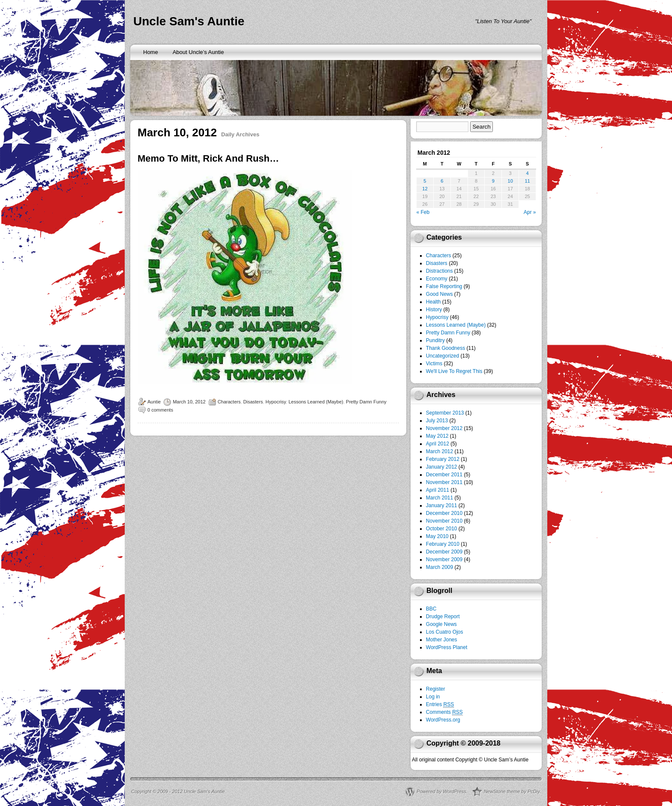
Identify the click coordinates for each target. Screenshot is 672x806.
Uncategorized (442, 356)
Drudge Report (443, 617)
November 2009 (444, 559)
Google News (441, 624)
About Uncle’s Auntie (198, 52)
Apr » (530, 212)
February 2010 (443, 544)
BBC (431, 609)
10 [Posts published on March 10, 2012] (510, 181)
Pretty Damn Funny (366, 402)
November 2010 (444, 521)
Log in (433, 697)
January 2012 (442, 467)
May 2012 (437, 436)
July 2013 (437, 421)
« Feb (423, 212)
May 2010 (437, 536)
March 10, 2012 (189, 402)
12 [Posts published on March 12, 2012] (425, 189)
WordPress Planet (447, 647)
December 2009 (444, 552)
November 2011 (444, 482)
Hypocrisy (276, 402)
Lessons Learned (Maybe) (316, 402)
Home (151, 52)
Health (433, 302)
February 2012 (443, 459)
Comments (444, 712)
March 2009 (439, 567)
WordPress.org (443, 720)
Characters (229, 402)
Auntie (154, 402)
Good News (439, 294)
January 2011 (442, 505)
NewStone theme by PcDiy (512, 791)
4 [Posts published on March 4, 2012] (527, 173)
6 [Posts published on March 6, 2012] (442, 181)
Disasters (253, 402)
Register (436, 689)
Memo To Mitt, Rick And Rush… (208, 158)
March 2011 (439, 498)
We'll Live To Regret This (454, 371)
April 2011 (438, 490)
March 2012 (439, 451)
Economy (437, 279)
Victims (434, 364)
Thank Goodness (445, 348)
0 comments (160, 410)
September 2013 (445, 413)
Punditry (435, 340)
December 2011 (444, 475)
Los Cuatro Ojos (445, 632)
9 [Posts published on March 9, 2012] (493, 181)
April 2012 (438, 444)
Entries (440, 705)
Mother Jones (442, 640)
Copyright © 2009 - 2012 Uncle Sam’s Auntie (178, 791)
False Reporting (444, 286)
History (434, 310)
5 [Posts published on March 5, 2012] (425, 181)
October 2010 (442, 529)
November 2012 (444, 428)
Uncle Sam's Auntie (189, 21)
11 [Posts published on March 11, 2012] (527, 181)
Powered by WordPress (441, 791)
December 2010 (444, 513)
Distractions (439, 271)
